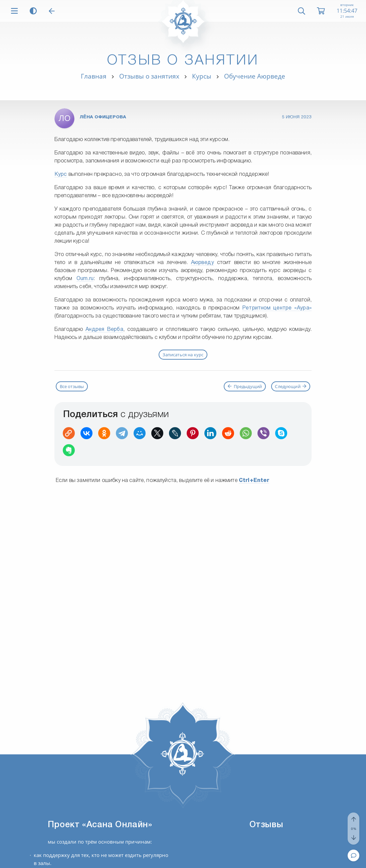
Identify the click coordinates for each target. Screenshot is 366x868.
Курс (61, 174)
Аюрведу (203, 263)
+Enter (254, 481)
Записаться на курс (183, 355)
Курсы (202, 76)
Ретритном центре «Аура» (277, 308)
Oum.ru (85, 279)
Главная (94, 76)
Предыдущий (245, 386)
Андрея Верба (104, 330)
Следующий (291, 386)
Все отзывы (72, 386)
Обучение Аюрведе (255, 76)
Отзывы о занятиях (149, 76)
